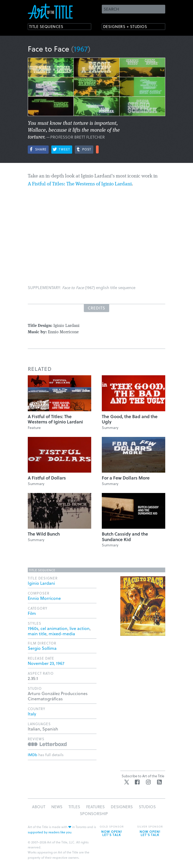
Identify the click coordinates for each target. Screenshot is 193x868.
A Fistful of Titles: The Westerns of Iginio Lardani (80, 184)
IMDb (33, 755)
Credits (97, 308)
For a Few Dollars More (126, 478)
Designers (122, 807)
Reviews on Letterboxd (47, 744)
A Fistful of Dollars (47, 478)
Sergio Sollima (42, 648)
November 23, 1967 (46, 663)
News (57, 807)
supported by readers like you (50, 832)
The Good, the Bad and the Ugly (130, 419)
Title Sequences (50, 27)
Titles (74, 807)
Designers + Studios (130, 27)
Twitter (127, 782)
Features (95, 807)
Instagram (148, 782)
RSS (159, 782)
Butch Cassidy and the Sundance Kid (125, 536)
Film (32, 613)
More (97, 149)
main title (37, 634)
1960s (33, 628)
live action (80, 628)
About (39, 807)
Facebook (137, 782)
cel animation (54, 628)
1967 (81, 49)
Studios (147, 807)
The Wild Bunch (44, 534)
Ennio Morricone (44, 598)
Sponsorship (94, 814)
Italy (32, 714)
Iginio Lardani (41, 583)
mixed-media (62, 634)
